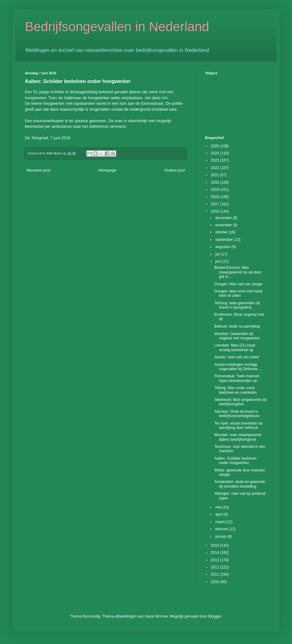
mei (219, 507)
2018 (216, 197)
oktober (222, 232)
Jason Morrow (156, 616)
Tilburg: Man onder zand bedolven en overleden (235, 390)
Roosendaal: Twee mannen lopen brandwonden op (237, 378)
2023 (216, 160)
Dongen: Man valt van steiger (239, 284)
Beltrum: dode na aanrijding (237, 326)
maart (221, 522)
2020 (216, 182)
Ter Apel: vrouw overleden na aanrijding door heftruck (238, 425)
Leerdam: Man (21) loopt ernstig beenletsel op (235, 347)
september (225, 240)
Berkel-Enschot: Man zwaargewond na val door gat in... (238, 272)
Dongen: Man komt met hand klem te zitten (238, 293)
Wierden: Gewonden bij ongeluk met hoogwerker (237, 336)
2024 (216, 153)
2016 (216, 211)
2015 (216, 545)
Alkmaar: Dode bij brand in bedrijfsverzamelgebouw (237, 414)
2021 (216, 175)
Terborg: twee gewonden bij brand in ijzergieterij (237, 305)
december (224, 218)
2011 (216, 574)
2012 (216, 567)
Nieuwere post (38, 170)
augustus (223, 247)
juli (218, 254)
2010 (216, 582)
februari (222, 529)
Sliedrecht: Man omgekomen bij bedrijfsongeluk (240, 402)
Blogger (215, 616)
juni (219, 261)
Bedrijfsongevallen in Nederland (117, 27)
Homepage (107, 170)
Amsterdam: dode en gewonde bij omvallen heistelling (240, 484)
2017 (216, 204)
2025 (216, 146)
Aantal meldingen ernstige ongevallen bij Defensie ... (238, 367)
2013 (216, 560)
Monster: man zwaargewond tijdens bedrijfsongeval (238, 437)
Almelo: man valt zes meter (237, 357)
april (219, 514)
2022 (216, 168)
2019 (216, 190)
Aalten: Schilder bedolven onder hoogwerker (235, 461)
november (224, 225)
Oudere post (175, 170)
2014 (216, 553)
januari (221, 536)
